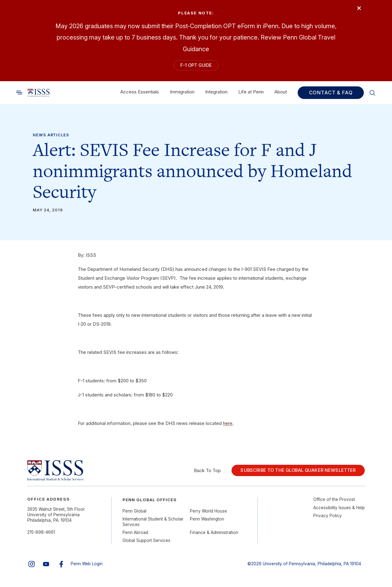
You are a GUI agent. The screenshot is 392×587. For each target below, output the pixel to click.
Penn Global (134, 513)
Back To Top (200, 473)
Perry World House (208, 513)
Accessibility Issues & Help (339, 510)
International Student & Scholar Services (153, 524)
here (228, 426)
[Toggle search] (19, 95)
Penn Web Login (87, 566)
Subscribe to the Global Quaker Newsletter (294, 473)
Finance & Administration (214, 535)
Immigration (182, 95)
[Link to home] (39, 95)
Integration (216, 95)
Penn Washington (207, 521)
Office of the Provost (334, 502)
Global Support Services (146, 543)
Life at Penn (251, 95)
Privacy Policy (328, 518)
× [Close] (356, 10)
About (281, 95)
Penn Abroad (135, 535)
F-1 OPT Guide (196, 66)
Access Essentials (140, 95)
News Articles (51, 138)
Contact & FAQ (331, 95)
